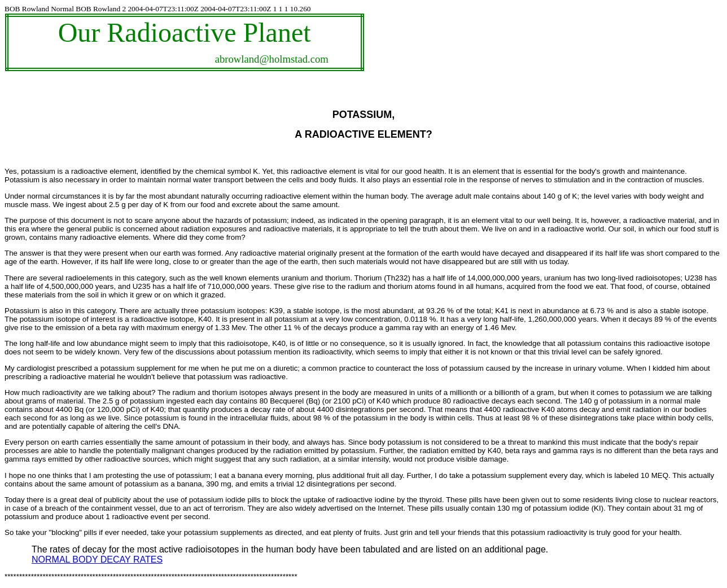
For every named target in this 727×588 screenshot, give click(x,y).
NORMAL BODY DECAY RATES (97, 560)
